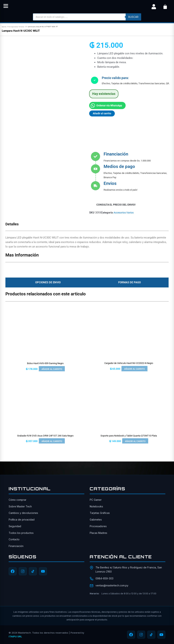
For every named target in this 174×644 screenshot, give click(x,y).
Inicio (5, 27)
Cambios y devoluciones (23, 513)
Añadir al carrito (103, 114)
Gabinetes (96, 520)
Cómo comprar (18, 500)
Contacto (14, 539)
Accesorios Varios (19, 27)
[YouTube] (43, 571)
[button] (6, 7)
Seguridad (15, 526)
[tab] (47, 283)
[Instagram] (23, 571)
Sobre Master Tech (20, 506)
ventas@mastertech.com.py (112, 585)
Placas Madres (98, 533)
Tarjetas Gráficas (100, 513)
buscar (133, 17)
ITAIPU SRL (15, 636)
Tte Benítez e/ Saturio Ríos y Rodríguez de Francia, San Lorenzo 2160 (129, 570)
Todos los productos (21, 533)
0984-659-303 (104, 578)
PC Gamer (96, 500)
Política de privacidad (22, 520)
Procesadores (98, 526)
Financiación (16, 546)
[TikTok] (33, 571)
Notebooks (96, 506)
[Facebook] (13, 571)
